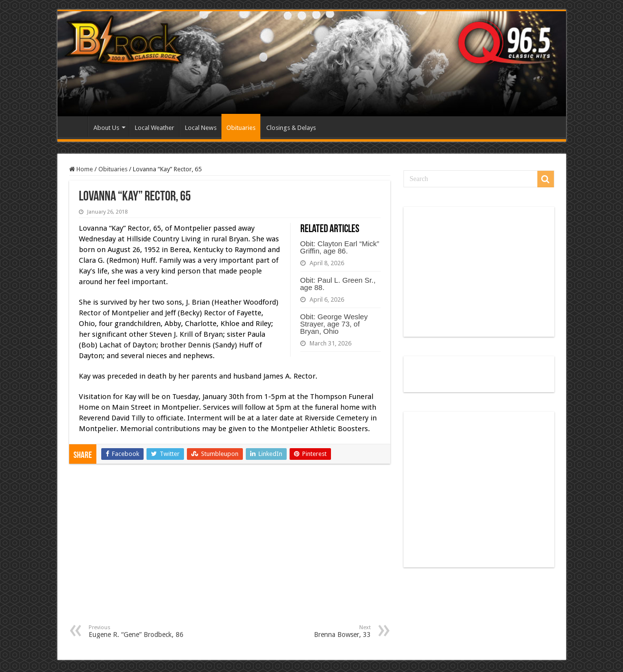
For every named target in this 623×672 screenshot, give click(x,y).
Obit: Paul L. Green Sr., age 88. (338, 284)
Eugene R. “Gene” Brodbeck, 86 (138, 631)
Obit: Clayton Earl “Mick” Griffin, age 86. (340, 247)
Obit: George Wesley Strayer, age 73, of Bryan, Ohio (334, 324)
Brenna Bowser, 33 (321, 631)
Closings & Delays (291, 128)
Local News (201, 128)
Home (75, 127)
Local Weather (155, 128)
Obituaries (241, 128)
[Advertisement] (230, 551)
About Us (106, 128)
